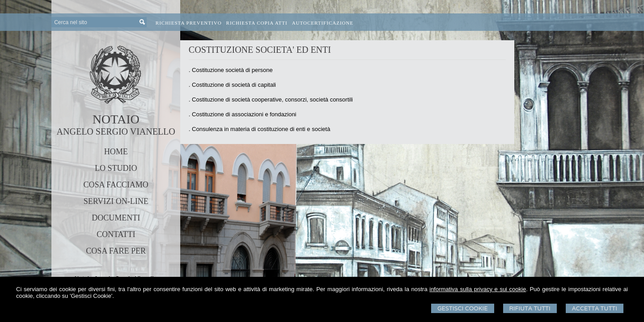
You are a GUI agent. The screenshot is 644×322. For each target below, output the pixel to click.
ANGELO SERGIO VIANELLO (116, 131)
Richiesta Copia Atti (257, 23)
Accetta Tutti (595, 308)
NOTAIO (116, 119)
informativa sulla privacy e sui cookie (478, 289)
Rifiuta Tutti (530, 308)
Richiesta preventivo (189, 23)
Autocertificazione (323, 23)
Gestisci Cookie (463, 308)
